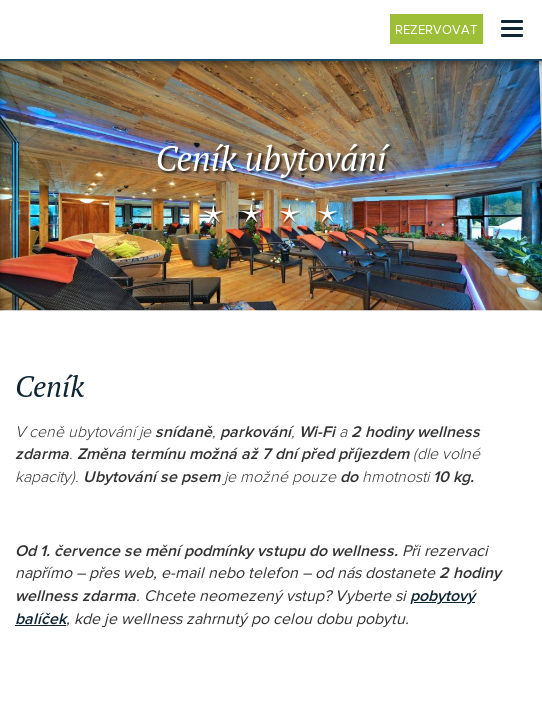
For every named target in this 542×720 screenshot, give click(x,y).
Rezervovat (439, 30)
